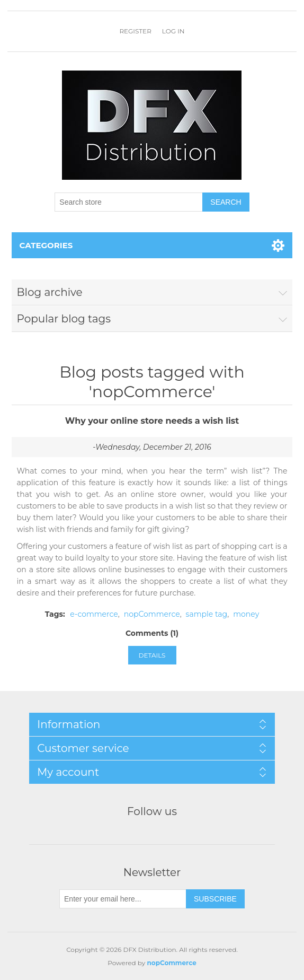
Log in (173, 31)
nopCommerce (152, 614)
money (246, 614)
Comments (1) (152, 633)
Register (135, 31)
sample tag (207, 614)
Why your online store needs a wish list (152, 421)
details (152, 655)
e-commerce (94, 614)
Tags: (55, 614)
